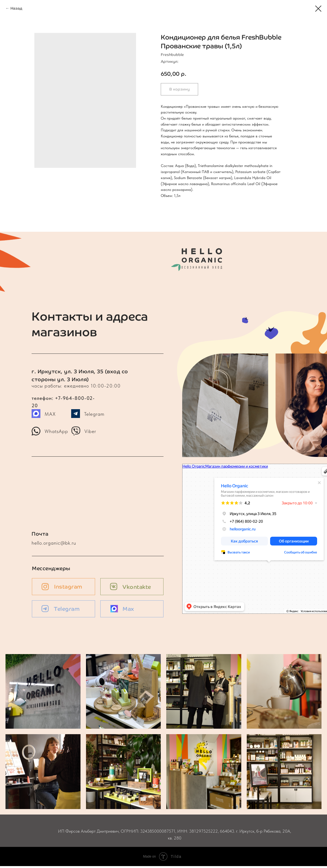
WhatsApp (56, 431)
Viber (90, 431)
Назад (16, 8)
